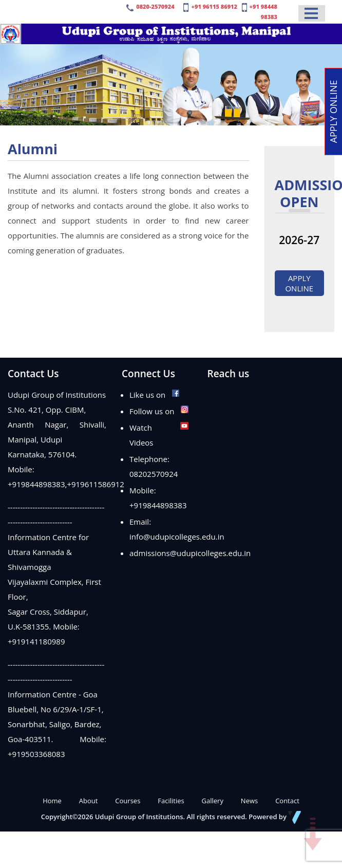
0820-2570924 (155, 6)
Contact (287, 801)
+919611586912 (96, 484)
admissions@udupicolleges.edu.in (190, 553)
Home (52, 801)
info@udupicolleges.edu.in (177, 537)
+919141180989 (36, 641)
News (249, 801)
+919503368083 (36, 754)
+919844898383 (36, 484)
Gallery (213, 801)
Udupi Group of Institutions (139, 817)
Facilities (171, 801)
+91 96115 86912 (214, 6)
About (89, 801)
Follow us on (159, 411)
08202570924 (154, 474)
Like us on (155, 395)
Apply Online (299, 283)
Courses (128, 801)
